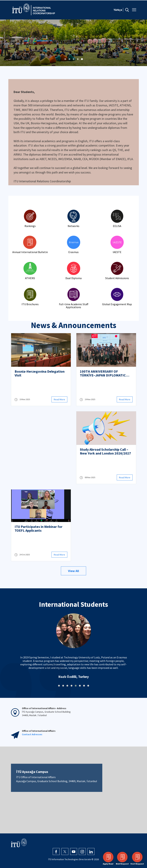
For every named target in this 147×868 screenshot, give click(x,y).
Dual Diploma (73, 278)
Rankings (30, 226)
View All (73, 571)
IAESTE (117, 252)
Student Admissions (117, 278)
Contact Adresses (32, 734)
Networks (73, 226)
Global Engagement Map (117, 304)
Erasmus (73, 252)
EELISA (117, 226)
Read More (59, 399)
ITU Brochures (30, 304)
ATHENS (30, 278)
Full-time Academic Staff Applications (74, 306)
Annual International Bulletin (30, 252)
